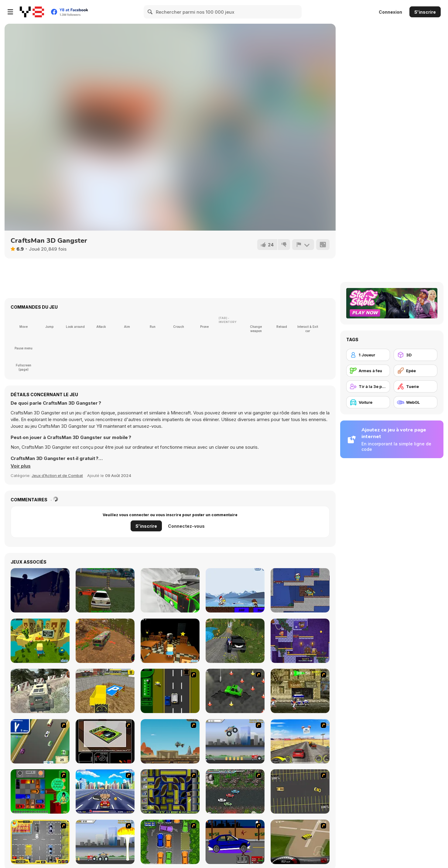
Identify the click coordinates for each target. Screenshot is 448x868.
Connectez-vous (186, 526)
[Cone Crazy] (235, 691)
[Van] (40, 741)
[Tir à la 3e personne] (368, 386)
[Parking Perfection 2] (170, 842)
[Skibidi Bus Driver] (105, 641)
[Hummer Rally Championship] (300, 842)
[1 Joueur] (368, 355)
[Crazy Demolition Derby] (105, 590)
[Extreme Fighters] (235, 590)
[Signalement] (303, 245)
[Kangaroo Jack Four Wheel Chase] (170, 741)
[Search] (150, 12)
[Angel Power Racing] (105, 791)
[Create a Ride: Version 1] (235, 842)
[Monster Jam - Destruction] (235, 741)
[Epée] (416, 371)
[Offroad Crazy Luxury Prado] (40, 691)
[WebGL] (416, 402)
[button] (21, 466)
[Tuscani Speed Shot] (300, 741)
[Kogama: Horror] (170, 641)
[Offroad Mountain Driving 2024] (235, 641)
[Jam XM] (235, 791)
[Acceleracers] (170, 791)
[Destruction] (105, 842)
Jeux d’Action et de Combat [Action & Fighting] (57, 475)
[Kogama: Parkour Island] (40, 641)
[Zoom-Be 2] (300, 590)
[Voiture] (368, 402)
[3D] (416, 355)
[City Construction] (105, 691)
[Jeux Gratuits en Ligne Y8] (32, 12)
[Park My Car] (40, 842)
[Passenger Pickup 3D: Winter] (170, 590)
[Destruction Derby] (300, 791)
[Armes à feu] (368, 371)
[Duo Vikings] (300, 641)
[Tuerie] (416, 386)
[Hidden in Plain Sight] (40, 590)
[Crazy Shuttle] (300, 691)
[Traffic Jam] (40, 791)
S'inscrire (425, 12)
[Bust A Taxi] (170, 691)
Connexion (390, 12)
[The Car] (105, 741)
